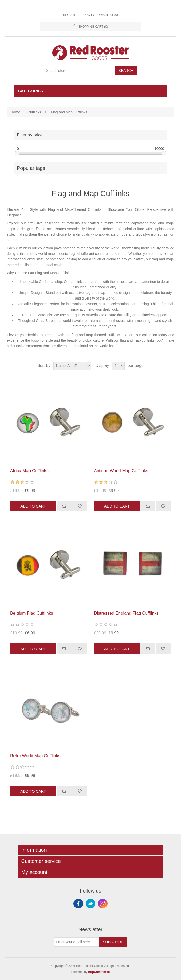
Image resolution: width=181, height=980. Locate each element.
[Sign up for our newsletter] (77, 942)
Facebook (78, 904)
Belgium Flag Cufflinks (32, 613)
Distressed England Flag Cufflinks (126, 613)
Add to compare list (64, 506)
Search (126, 71)
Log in (89, 15)
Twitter (90, 904)
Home (15, 112)
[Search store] (79, 71)
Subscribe (113, 942)
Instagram (103, 904)
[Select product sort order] (72, 366)
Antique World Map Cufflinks (121, 471)
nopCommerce (99, 972)
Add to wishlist (79, 506)
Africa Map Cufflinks (29, 471)
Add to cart (33, 506)
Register (71, 15)
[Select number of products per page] (118, 366)
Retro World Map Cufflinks (35, 756)
